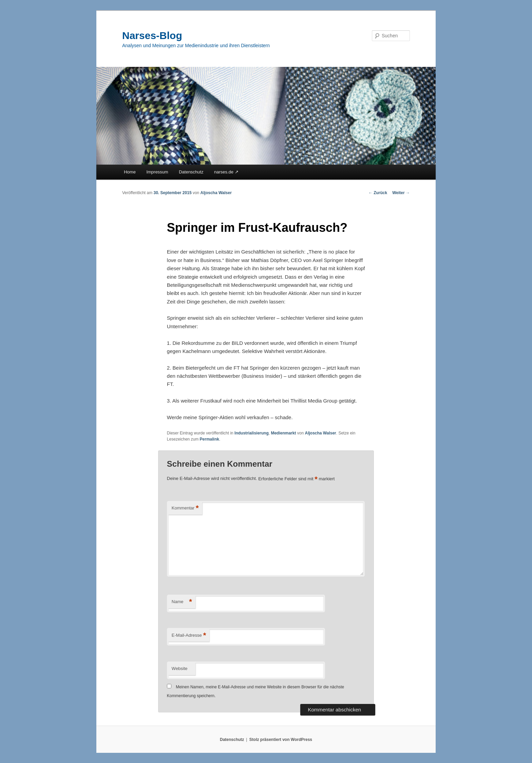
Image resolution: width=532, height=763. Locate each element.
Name (182, 602)
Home (130, 172)
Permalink (210, 439)
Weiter (401, 193)
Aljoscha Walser (216, 193)
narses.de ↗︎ (226, 172)
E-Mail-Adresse (189, 636)
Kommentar (185, 508)
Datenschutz (191, 172)
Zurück (378, 193)
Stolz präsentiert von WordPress (281, 740)
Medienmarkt (283, 433)
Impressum (157, 172)
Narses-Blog (152, 35)
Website (180, 668)
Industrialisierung (252, 433)
